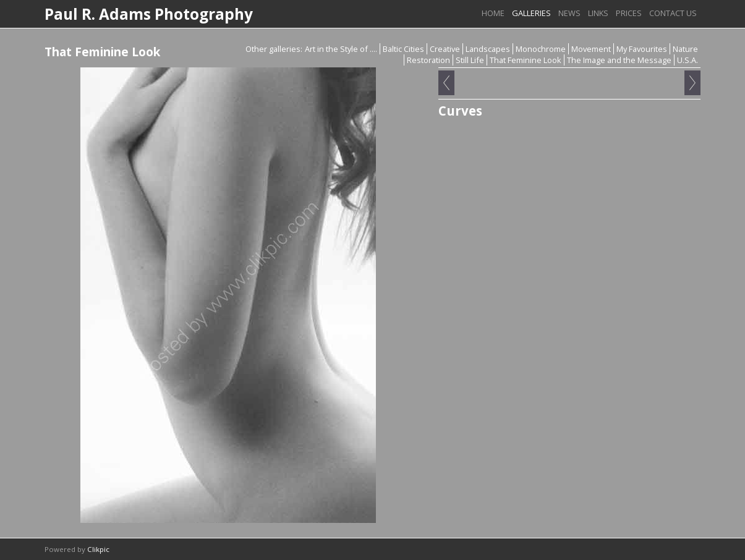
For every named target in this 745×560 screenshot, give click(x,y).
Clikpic (98, 549)
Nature (685, 49)
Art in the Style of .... (341, 49)
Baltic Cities (403, 49)
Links (598, 13)
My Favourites (642, 49)
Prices (629, 13)
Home (493, 13)
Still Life (470, 60)
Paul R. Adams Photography (149, 14)
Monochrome (541, 49)
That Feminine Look (526, 60)
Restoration (428, 60)
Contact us (673, 13)
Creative (445, 49)
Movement (591, 49)
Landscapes (488, 49)
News (569, 13)
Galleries (531, 13)
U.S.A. (688, 60)
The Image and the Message (619, 60)
